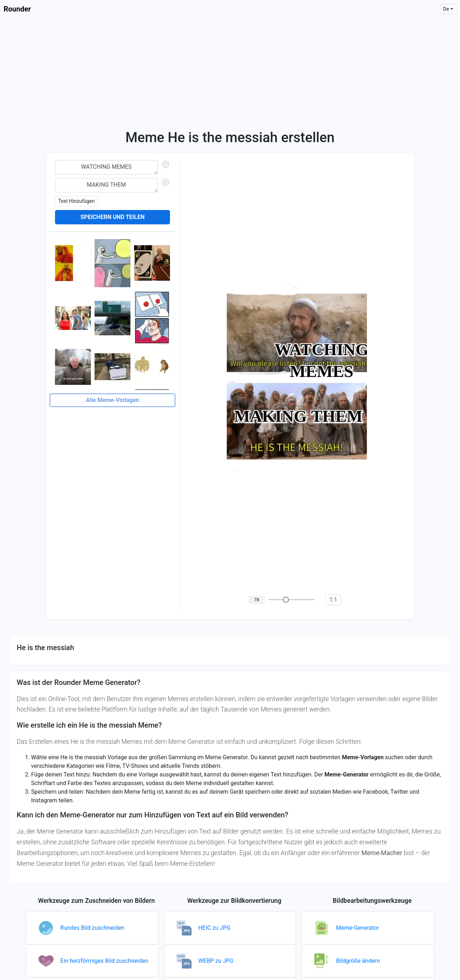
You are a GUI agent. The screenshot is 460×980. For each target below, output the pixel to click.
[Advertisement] (230, 72)
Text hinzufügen (77, 201)
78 (257, 600)
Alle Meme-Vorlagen (112, 400)
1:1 (333, 600)
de (446, 9)
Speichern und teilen (112, 217)
